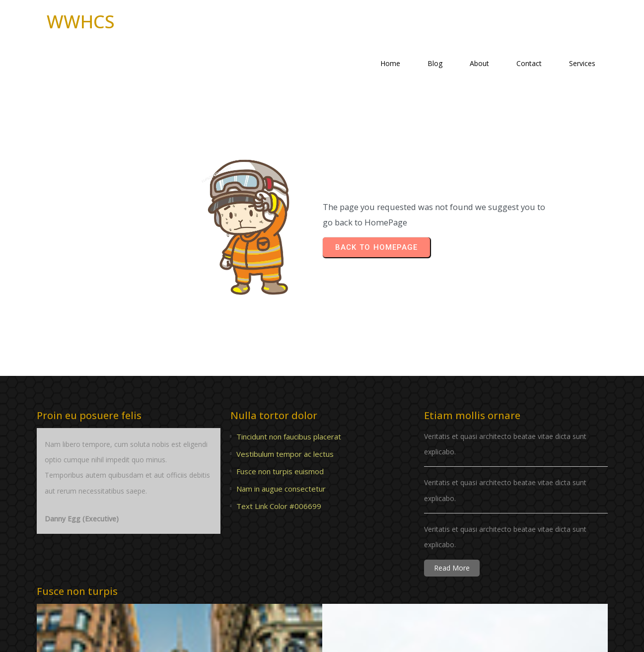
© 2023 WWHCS (322, 637)
